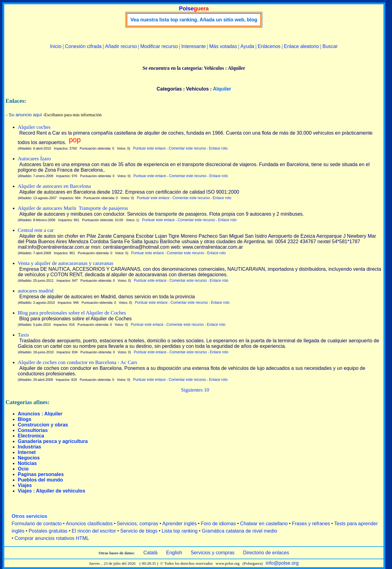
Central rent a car (36, 230)
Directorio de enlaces (266, 553)
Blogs (24, 419)
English (174, 553)
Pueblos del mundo (40, 480)
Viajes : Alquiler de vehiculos (52, 491)
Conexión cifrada (83, 46)
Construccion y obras (43, 425)
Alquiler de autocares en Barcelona (54, 186)
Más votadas (223, 46)
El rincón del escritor (94, 531)
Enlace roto (218, 148)
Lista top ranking (179, 531)
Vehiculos (198, 89)
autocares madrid (36, 291)
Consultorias (33, 430)
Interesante (193, 46)
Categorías (169, 89)
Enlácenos (269, 46)
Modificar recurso (159, 46)
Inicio (56, 46)
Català (150, 553)
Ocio (23, 469)
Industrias (29, 447)
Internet (27, 452)
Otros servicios (30, 516)
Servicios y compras (213, 553)
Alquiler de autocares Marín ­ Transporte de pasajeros (73, 208)
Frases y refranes (311, 524)
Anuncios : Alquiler (40, 414)
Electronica (31, 436)
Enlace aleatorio (302, 46)
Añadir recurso (121, 46)
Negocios (29, 458)
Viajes (25, 485)
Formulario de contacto (37, 524)
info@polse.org (282, 563)
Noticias (27, 463)
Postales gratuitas (48, 531)
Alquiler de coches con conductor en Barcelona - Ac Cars (77, 362)
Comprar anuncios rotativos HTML (52, 538)
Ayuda (247, 46)
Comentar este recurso (187, 148)
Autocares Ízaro (34, 159)
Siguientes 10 (195, 390)
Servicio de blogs (139, 531)
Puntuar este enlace (149, 148)
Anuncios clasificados (89, 524)
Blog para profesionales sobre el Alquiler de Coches (72, 313)
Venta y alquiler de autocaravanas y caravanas (65, 263)
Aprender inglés (180, 524)
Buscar (330, 46)
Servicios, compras (138, 524)
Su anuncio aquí (25, 115)
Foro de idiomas (218, 524)
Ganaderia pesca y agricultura (53, 441)
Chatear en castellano (264, 524)
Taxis (23, 335)
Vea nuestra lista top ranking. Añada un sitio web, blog (194, 20)
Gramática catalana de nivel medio (239, 531)
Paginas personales (41, 474)
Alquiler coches (34, 127)
